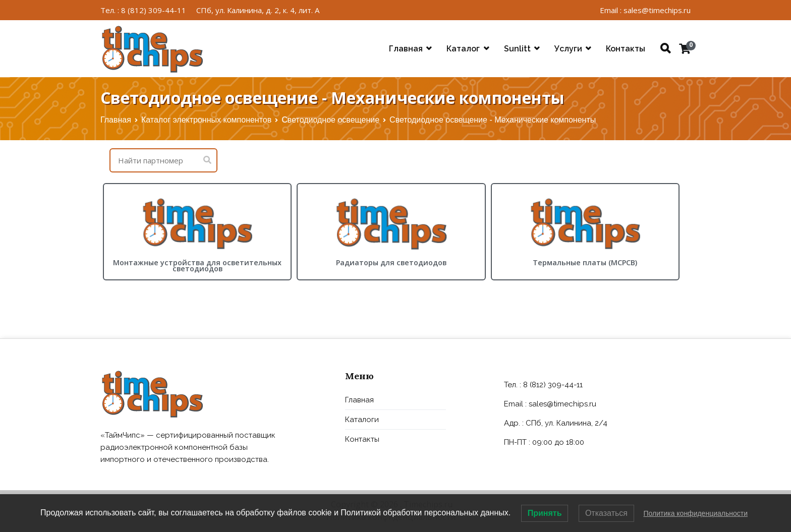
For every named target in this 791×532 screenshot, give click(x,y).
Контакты (626, 49)
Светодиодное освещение (330, 120)
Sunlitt (517, 49)
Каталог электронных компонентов (206, 120)
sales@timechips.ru (562, 404)
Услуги (568, 49)
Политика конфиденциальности (695, 513)
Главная (406, 49)
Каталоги (362, 420)
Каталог (463, 49)
